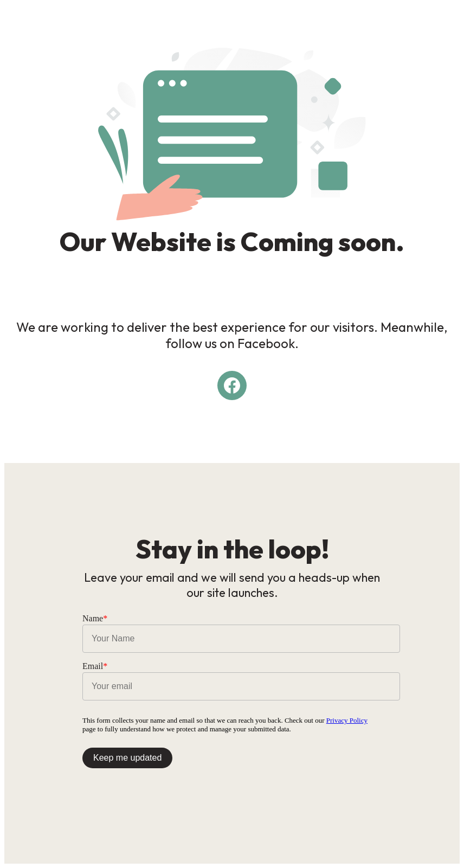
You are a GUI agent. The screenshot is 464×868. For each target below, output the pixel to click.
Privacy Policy (347, 720)
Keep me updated (127, 758)
